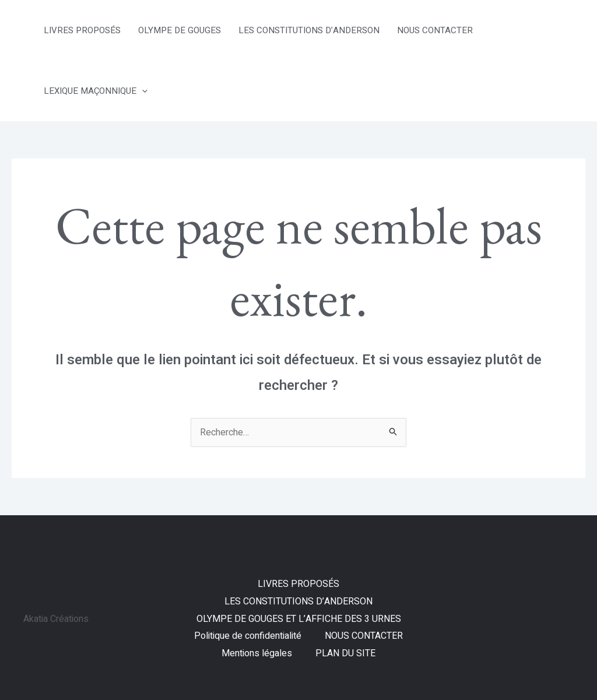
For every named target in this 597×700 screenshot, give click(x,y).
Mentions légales (257, 653)
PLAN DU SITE (345, 653)
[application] (142, 91)
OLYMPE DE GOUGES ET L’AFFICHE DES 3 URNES (299, 619)
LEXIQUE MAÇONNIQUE (96, 91)
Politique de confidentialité (248, 636)
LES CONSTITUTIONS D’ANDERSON (309, 30)
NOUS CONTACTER (435, 30)
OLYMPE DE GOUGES (180, 30)
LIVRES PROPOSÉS (82, 30)
